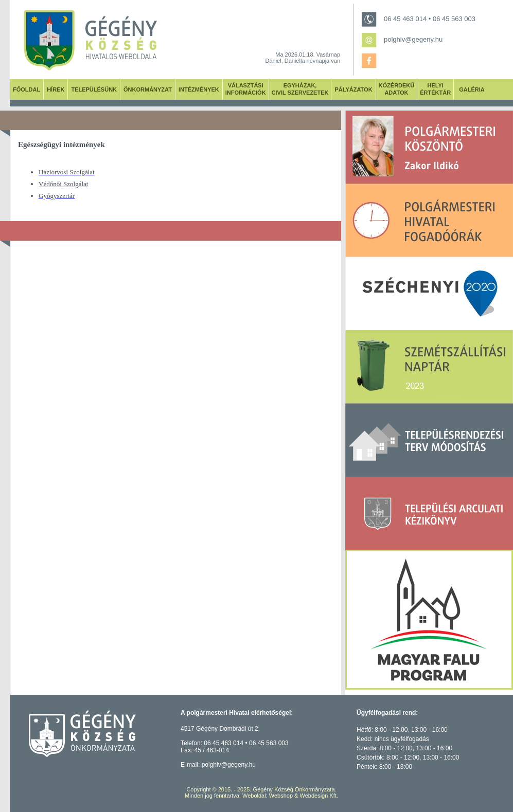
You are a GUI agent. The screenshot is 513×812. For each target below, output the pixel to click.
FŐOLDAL (26, 89)
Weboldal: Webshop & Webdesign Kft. (290, 796)
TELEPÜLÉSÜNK (94, 89)
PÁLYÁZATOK (353, 89)
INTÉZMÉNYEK (199, 89)
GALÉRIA (472, 89)
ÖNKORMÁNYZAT (148, 89)
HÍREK (56, 89)
